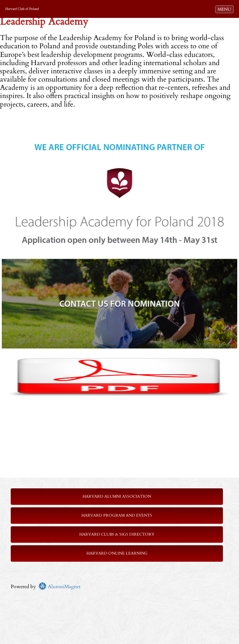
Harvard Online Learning (117, 553)
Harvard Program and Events (117, 515)
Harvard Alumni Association (117, 496)
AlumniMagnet (59, 587)
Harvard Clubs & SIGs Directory (117, 534)
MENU (225, 9)
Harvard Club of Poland (22, 9)
